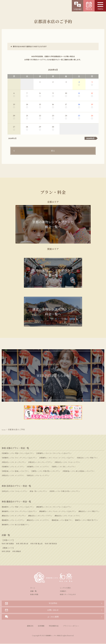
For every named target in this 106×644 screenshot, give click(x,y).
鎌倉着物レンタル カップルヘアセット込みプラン (54, 507)
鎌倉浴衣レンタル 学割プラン (89, 512)
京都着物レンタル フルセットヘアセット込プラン (57, 458)
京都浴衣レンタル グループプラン (40, 462)
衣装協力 (63, 591)
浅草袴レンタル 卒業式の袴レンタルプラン (65, 492)
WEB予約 (31, 604)
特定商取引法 (54, 626)
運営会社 (30, 626)
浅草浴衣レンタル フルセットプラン (15, 492)
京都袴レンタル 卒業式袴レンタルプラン (46, 471)
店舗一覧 (33, 591)
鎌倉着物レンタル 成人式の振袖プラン (15, 525)
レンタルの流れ (65, 588)
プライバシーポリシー (71, 626)
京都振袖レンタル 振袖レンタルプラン (15, 471)
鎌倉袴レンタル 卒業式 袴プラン (87, 520)
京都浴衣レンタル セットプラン (38, 476)
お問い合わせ (32, 610)
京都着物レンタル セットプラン (13, 467)
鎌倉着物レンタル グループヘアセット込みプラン (19, 512)
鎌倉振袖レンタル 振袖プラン (62, 520)
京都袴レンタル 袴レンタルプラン (64, 467)
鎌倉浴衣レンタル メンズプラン (38, 520)
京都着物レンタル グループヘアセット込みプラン (19, 458)
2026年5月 (90, 138)
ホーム (33, 588)
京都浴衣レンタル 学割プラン (87, 458)
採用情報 (41, 626)
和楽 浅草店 (6, 552)
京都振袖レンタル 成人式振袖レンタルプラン (79, 471)
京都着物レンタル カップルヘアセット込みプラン (54, 454)
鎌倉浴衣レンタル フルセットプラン (67, 516)
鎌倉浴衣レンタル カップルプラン (14, 516)
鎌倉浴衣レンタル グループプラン (40, 516)
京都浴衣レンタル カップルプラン (14, 462)
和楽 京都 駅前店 (51, 544)
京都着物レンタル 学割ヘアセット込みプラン (18, 454)
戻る (53, 151)
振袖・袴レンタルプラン (38, 492)
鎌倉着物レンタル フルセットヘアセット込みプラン (58, 512)
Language (78, 6)
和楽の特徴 (34, 595)
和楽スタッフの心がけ (68, 595)
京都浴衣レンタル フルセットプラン (67, 462)
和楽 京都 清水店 (22, 544)
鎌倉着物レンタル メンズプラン (13, 520)
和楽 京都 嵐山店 (36, 544)
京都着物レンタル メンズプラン (38, 467)
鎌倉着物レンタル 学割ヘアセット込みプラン (18, 507)
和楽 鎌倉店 (17, 552)
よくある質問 (32, 617)
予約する (89, 6)
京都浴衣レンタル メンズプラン (13, 476)
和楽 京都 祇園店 (8, 544)
